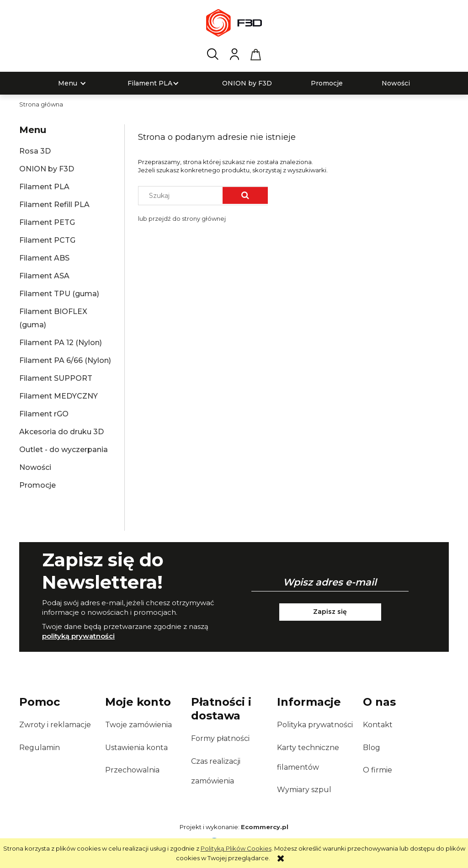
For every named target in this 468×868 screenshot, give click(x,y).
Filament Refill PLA (54, 205)
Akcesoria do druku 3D (61, 432)
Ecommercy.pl (265, 827)
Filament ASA (44, 276)
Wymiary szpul (304, 790)
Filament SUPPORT (56, 378)
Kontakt (378, 725)
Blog (372, 748)
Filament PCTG (47, 240)
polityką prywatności (78, 636)
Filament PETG (47, 222)
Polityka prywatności (315, 725)
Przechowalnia (132, 770)
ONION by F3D (47, 169)
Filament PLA (44, 187)
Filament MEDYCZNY (58, 396)
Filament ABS (44, 258)
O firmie (378, 770)
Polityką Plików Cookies (236, 848)
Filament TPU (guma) (59, 294)
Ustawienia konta (136, 748)
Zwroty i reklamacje (55, 725)
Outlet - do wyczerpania (64, 450)
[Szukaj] (245, 195)
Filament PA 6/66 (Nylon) (65, 360)
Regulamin (40, 748)
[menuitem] (68, 83)
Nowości (35, 467)
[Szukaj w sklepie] (183, 196)
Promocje (37, 485)
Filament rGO (44, 414)
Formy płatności (220, 738)
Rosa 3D (35, 151)
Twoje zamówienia (138, 725)
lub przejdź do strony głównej (182, 218)
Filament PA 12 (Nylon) (61, 343)
